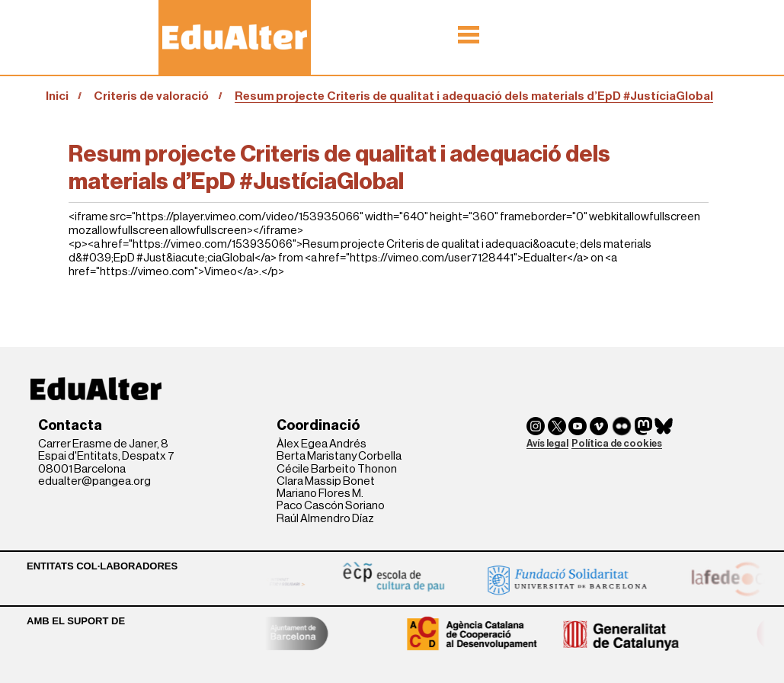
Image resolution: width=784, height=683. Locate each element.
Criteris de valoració (151, 96)
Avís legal (547, 443)
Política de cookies (617, 443)
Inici (57, 96)
